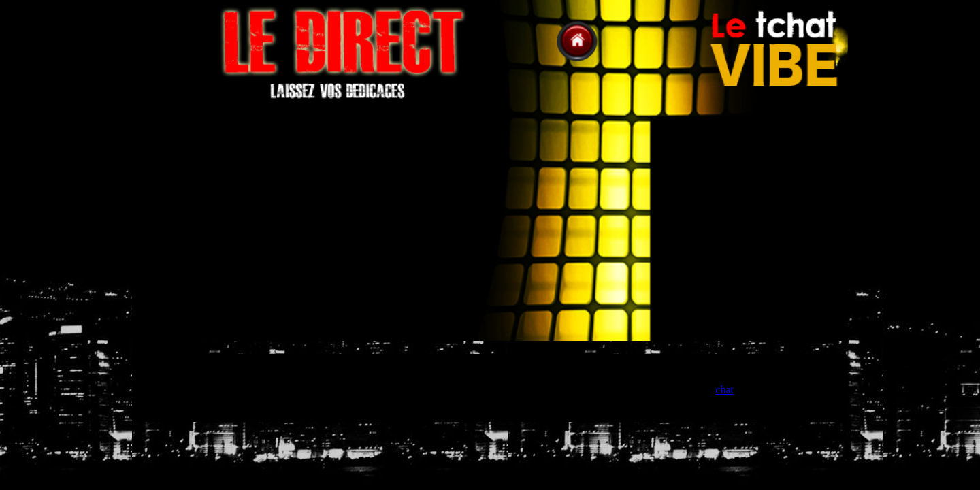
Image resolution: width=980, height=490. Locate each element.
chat (724, 390)
